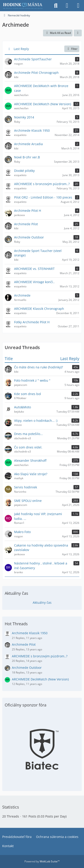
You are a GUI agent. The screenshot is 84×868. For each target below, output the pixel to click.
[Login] (67, 6)
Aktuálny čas (42, 602)
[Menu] (78, 6)
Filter (72, 49)
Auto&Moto (23, 407)
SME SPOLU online (28, 501)
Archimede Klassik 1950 (30, 633)
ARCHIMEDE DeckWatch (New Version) (40, 679)
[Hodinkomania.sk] (23, 6)
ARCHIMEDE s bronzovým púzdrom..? (40, 656)
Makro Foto (22, 532)
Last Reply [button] (21, 49)
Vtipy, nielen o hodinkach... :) (36, 421)
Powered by (42, 861)
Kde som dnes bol (28, 394)
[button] (78, 33)
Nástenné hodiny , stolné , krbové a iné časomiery (41, 566)
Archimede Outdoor (27, 668)
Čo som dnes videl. (28, 447)
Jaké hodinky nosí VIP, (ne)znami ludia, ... (38, 516)
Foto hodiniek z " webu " (32, 380)
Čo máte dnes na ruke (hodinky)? (39, 367)
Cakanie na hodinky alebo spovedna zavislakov (41, 548)
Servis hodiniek (26, 487)
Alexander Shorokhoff (30, 460)
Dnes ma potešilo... (28, 434)
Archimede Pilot (24, 644)
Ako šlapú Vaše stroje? (31, 474)
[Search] (56, 6)
